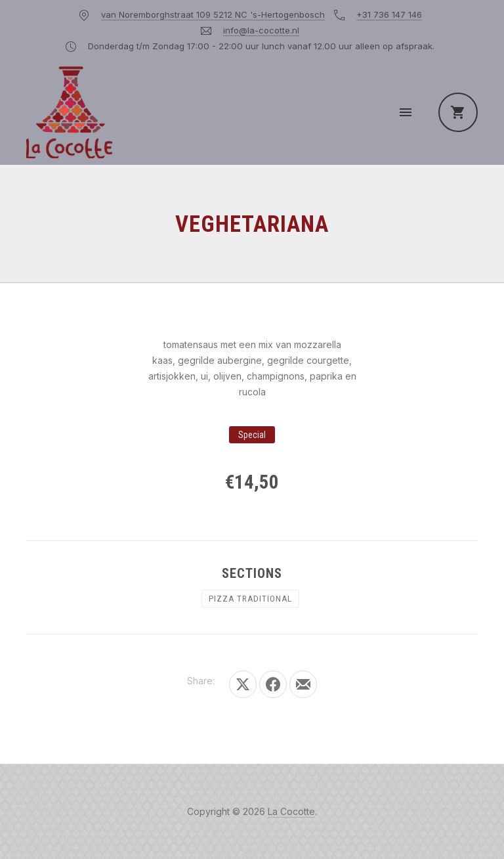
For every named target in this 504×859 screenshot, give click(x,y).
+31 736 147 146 (389, 14)
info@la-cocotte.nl (261, 30)
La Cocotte (291, 811)
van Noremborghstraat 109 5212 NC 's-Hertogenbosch (213, 14)
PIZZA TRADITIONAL (250, 599)
